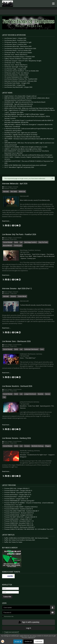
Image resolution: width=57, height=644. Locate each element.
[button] (3, 226)
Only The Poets (43, 242)
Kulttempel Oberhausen (31, 349)
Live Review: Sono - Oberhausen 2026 (16, 341)
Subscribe (7, 597)
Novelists (41, 394)
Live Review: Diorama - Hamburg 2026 (17, 438)
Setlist (16, 242)
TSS (4, 397)
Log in (28, 628)
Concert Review (8, 242)
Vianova (48, 394)
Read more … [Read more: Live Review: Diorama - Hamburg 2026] (6, 471)
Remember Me (9, 616)
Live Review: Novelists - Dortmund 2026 (17, 386)
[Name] (10, 589)
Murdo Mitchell (7, 245)
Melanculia (22, 191)
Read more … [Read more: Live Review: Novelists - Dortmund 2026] (6, 425)
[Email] (10, 592)
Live (21, 242)
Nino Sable (14, 191)
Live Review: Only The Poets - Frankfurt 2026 (19, 234)
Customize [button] (39, 641)
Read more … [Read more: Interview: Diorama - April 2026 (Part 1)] (6, 328)
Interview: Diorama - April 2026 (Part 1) (17, 289)
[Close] (52, 178)
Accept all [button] (18, 641)
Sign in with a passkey (29, 622)
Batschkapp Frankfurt (30, 242)
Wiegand (48, 446)
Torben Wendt (22, 296)
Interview (6, 191)
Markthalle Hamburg (37, 446)
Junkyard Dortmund (30, 394)
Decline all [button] (28, 641)
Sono (42, 349)
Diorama (13, 296)
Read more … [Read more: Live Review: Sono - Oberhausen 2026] (6, 373)
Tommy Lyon (18, 245)
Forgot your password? (12, 632)
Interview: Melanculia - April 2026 (15, 184)
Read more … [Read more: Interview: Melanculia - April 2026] (6, 221)
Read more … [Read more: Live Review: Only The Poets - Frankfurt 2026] (6, 275)
